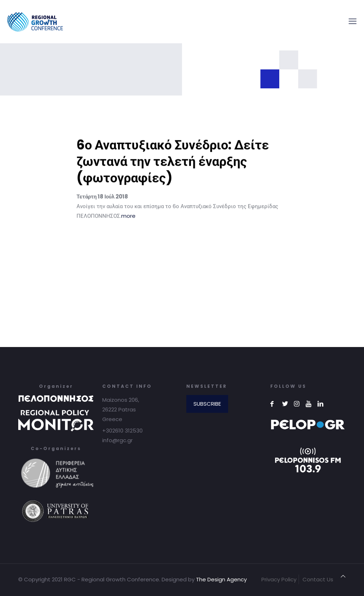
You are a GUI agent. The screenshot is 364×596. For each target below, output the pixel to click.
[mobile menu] (353, 21)
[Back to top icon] (343, 576)
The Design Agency (221, 579)
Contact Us (318, 579)
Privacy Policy (279, 579)
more (128, 221)
